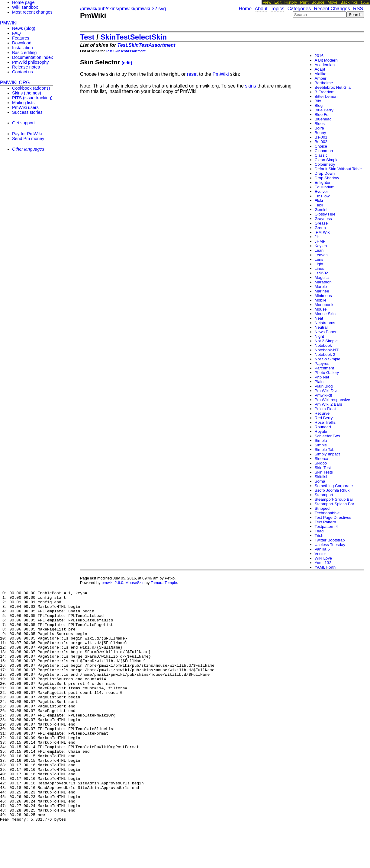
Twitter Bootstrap (330, 540)
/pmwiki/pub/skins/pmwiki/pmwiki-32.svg (123, 9)
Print (304, 2)
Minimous (323, 296)
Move (332, 2)
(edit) (127, 63)
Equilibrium (325, 187)
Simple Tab (325, 450)
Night (319, 336)
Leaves (321, 255)
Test (87, 37)
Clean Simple (327, 160)
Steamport (324, 495)
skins (250, 86)
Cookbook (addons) (31, 88)
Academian (325, 65)
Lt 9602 (321, 273)
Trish (319, 536)
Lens (319, 259)
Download (22, 43)
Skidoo (321, 463)
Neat (319, 318)
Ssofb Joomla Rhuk (332, 490)
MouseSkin (135, 583)
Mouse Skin (325, 314)
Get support (23, 123)
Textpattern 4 (326, 527)
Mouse (321, 309)
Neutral (321, 327)
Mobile (321, 300)
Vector (320, 554)
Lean (319, 250)
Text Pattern (325, 522)
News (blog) (24, 28)
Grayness (323, 219)
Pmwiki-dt (323, 395)
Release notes (26, 67)
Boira (319, 128)
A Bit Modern (326, 60)
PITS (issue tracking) (32, 98)
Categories (299, 9)
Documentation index (32, 57)
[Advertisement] (24, 193)
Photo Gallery (327, 373)
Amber (321, 78)
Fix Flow (322, 196)
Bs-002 (321, 142)
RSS (358, 9)
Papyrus (322, 364)
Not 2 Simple (326, 341)
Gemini (321, 210)
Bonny (320, 133)
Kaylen (321, 246)
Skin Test (323, 468)
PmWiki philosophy (31, 62)
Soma (320, 481)
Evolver (321, 191)
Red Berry (324, 418)
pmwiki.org (15, 83)
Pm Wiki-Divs (327, 391)
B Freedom (325, 92)
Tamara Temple (164, 583)
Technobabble (327, 513)
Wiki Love (323, 558)
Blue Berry (324, 110)
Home (245, 9)
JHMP (320, 241)
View (267, 2)
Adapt (320, 69)
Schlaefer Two (327, 436)
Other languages (28, 149)
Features (21, 38)
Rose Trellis (325, 422)
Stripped (322, 508)
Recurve (322, 413)
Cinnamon (324, 151)
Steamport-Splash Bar (335, 504)
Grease (321, 223)
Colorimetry (325, 164)
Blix (318, 101)
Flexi (319, 205)
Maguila (322, 278)
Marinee (322, 291)
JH (317, 237)
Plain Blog (324, 386)
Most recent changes (32, 12)
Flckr (319, 201)
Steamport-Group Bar (334, 499)
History (291, 2)
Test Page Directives (333, 517)
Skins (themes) (27, 93)
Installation (23, 48)
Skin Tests (324, 472)
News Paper (326, 332)
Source (318, 2)
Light (319, 264)
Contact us (23, 72)
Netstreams (325, 323)
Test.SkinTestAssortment (146, 45)
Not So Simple (328, 359)
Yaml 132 (323, 563)
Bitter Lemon (326, 96)
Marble (321, 287)
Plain (319, 382)
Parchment (324, 368)
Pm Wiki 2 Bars (328, 404)
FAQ (16, 33)
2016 (319, 56)
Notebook (323, 345)
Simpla (321, 440)
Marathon (323, 282)
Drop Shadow (327, 178)
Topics (277, 9)
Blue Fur (322, 115)
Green (320, 228)
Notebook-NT (327, 350)
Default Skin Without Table (338, 169)
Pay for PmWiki (27, 134)
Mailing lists (23, 103)
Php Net (322, 377)
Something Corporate (334, 486)
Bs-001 (321, 137)
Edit (278, 2)
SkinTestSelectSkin (134, 37)
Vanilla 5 (322, 549)
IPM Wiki (323, 232)
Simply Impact (327, 454)
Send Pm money (28, 139)
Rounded (323, 427)
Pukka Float (325, 409)
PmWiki (93, 16)
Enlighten (323, 182)
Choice (321, 146)
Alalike (321, 74)
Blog (319, 105)
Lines (320, 268)
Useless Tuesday (330, 545)
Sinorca (322, 459)
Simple (321, 445)
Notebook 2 (325, 354)
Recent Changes (332, 9)
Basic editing (24, 53)
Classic (321, 155)
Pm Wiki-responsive (333, 400)
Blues (320, 124)
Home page (23, 2)
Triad (319, 531)
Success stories (27, 112)
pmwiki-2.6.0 (112, 583)
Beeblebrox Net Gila (333, 87)
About (261, 9)
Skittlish (322, 477)
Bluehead (323, 119)
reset (192, 74)
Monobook (324, 305)
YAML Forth (325, 567)
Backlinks (349, 2)
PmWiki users (25, 107)
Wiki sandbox (25, 7)
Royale (321, 431)
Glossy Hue (325, 214)
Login (365, 2)
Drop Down (325, 173)
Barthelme (324, 83)
